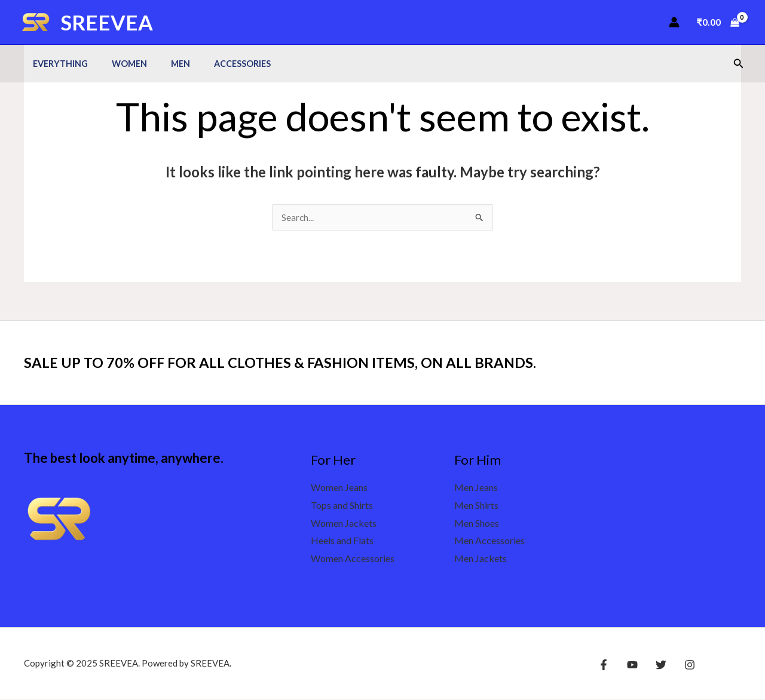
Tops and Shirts (342, 506)
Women (119, 64)
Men (164, 64)
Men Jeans (476, 488)
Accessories (219, 64)
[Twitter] (655, 665)
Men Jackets (481, 559)
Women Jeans (339, 488)
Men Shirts (476, 506)
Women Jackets (344, 524)
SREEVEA (107, 22)
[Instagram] (681, 665)
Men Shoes (477, 524)
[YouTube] (629, 665)
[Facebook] (604, 665)
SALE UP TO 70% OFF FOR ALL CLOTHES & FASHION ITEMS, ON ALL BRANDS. (302, 363)
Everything (57, 64)
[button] (739, 64)
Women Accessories (353, 559)
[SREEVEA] (36, 21)
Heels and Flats (342, 541)
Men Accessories (489, 541)
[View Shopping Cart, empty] (718, 22)
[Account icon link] (674, 22)
